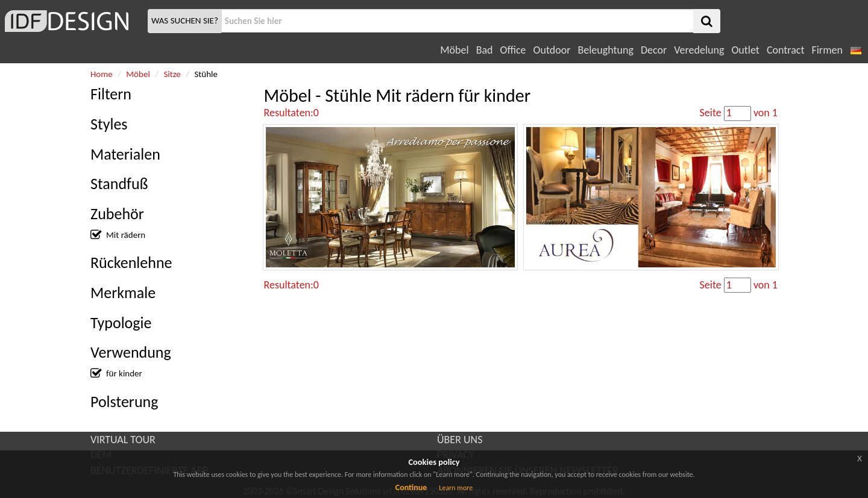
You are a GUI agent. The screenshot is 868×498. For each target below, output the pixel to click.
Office (513, 50)
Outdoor (552, 50)
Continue (411, 487)
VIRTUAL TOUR (123, 440)
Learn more (456, 488)
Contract (786, 50)
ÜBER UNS (460, 440)
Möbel (454, 50)
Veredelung (699, 50)
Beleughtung (605, 50)
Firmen (827, 50)
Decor (654, 50)
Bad (485, 50)
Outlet (745, 50)
